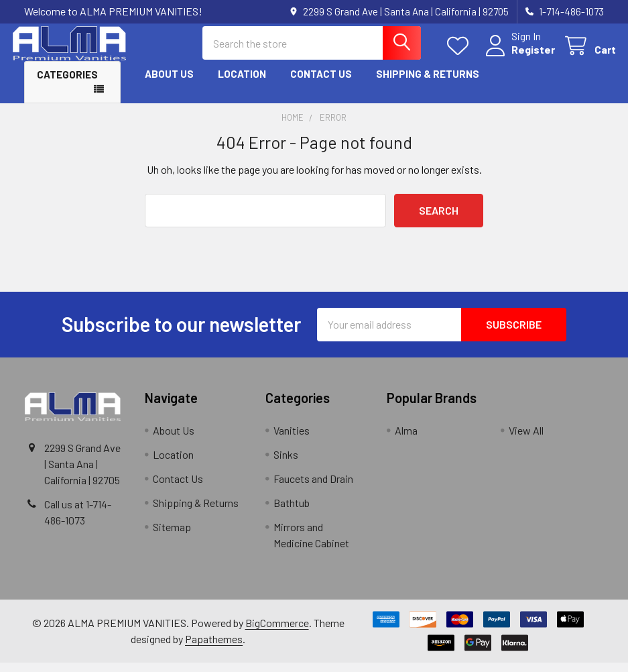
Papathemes (214, 648)
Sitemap (172, 536)
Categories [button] (67, 84)
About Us (169, 83)
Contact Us (321, 83)
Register (521, 55)
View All (526, 440)
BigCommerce (277, 632)
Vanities (292, 440)
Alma (406, 440)
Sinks (286, 464)
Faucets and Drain (313, 488)
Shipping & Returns (428, 83)
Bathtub (292, 512)
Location (242, 83)
